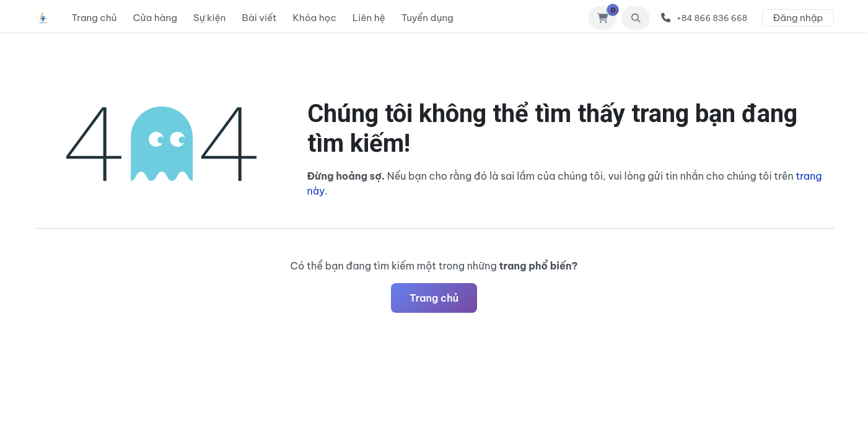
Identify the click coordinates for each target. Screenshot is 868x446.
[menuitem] (94, 18)
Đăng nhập (798, 18)
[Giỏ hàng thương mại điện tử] (602, 18)
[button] (636, 18)
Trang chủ (434, 298)
